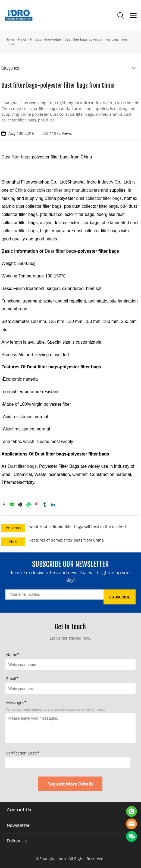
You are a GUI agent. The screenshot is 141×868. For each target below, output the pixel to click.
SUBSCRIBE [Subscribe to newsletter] (120, 597)
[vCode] (68, 763)
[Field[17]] (70, 689)
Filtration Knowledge (46, 39)
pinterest (37, 505)
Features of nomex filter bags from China (67, 540)
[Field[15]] (70, 665)
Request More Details (70, 784)
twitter (20, 505)
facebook (4, 505)
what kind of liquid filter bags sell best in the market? (78, 526)
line (12, 505)
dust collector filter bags (99, 198)
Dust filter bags (60, 251)
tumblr (45, 505)
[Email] (54, 595)
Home (10, 39)
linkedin (53, 505)
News (22, 39)
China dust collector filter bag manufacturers (57, 190)
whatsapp (29, 505)
